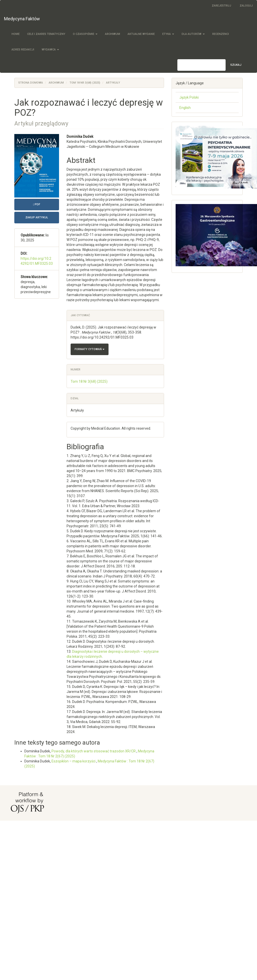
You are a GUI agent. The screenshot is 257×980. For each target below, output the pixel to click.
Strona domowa (31, 83)
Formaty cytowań (90, 349)
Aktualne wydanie (141, 34)
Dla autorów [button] (193, 34)
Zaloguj (246, 6)
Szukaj (236, 65)
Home (16, 34)
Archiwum (113, 34)
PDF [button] (46, 204)
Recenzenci (221, 34)
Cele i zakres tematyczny (46, 34)
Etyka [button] (168, 34)
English (185, 108)
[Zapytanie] (201, 65)
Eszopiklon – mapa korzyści (74, 761)
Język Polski (189, 97)
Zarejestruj (221, 6)
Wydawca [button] (50, 50)
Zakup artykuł (37, 217)
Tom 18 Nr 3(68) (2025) (85, 83)
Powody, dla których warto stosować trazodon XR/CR (94, 751)
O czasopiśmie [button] (85, 34)
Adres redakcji (23, 50)
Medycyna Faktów (22, 19)
